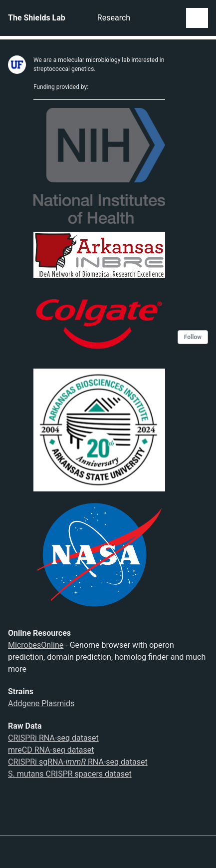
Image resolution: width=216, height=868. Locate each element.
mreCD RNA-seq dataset (51, 750)
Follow (193, 337)
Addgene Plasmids (41, 703)
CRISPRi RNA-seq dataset (53, 738)
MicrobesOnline (36, 645)
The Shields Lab (37, 18)
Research (114, 18)
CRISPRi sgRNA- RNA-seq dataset (78, 762)
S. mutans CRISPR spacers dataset (70, 774)
